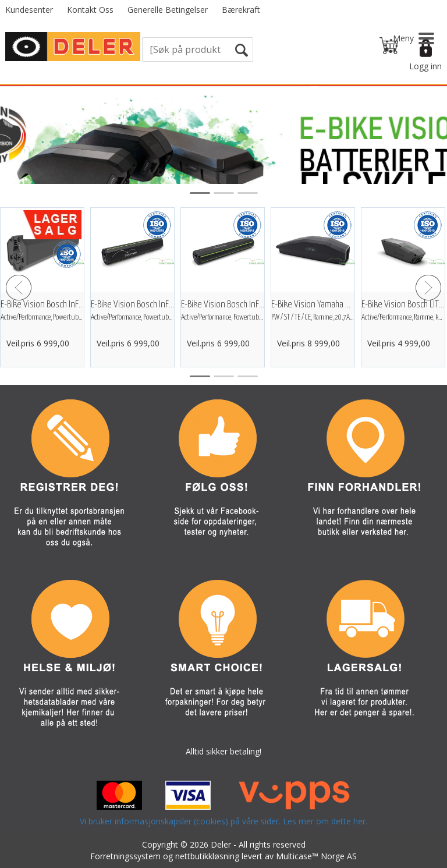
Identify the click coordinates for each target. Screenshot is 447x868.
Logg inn (425, 66)
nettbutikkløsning (207, 856)
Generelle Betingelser (168, 10)
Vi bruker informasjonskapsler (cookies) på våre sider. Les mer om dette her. (223, 821)
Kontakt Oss (90, 10)
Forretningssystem (125, 856)
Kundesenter (29, 10)
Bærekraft (241, 10)
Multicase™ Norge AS (316, 856)
